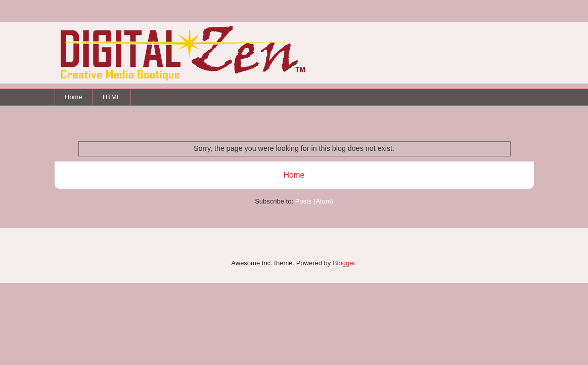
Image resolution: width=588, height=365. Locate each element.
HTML (111, 97)
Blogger (344, 263)
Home (74, 97)
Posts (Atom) (314, 201)
